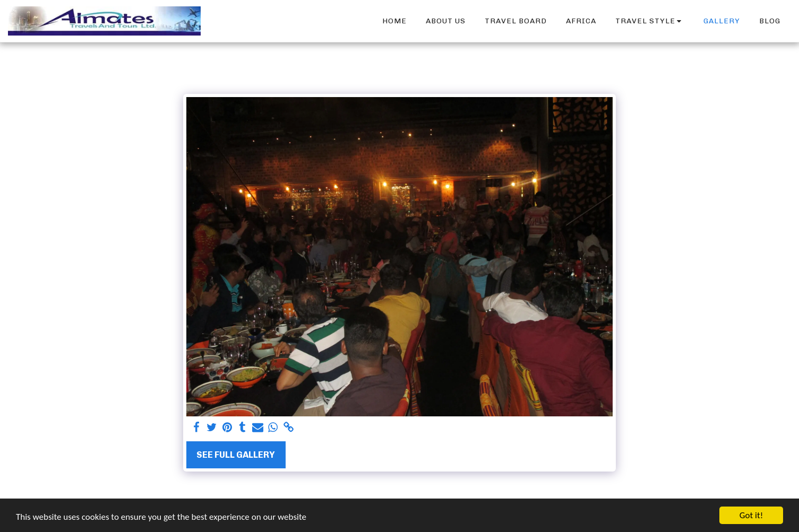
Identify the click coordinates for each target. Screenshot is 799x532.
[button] (650, 21)
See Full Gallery (236, 455)
